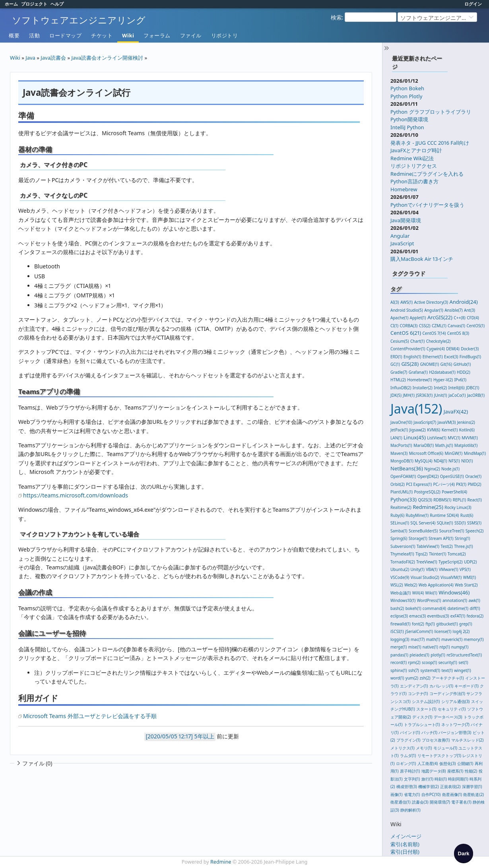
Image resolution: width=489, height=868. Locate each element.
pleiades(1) (419, 655)
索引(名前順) (405, 844)
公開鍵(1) (465, 763)
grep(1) (466, 624)
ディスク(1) (422, 717)
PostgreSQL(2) (427, 492)
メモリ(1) (424, 748)
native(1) (430, 647)
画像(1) (396, 794)
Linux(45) (415, 437)
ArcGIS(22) (440, 317)
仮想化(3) (448, 763)
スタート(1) (426, 709)
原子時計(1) (410, 771)
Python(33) (404, 499)
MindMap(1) (475, 453)
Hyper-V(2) (443, 380)
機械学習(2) (429, 786)
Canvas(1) (456, 326)
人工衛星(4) (428, 763)
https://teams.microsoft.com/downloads (76, 495)
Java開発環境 (406, 220)
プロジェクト (34, 4)
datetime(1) (458, 608)
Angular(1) (434, 310)
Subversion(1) (403, 546)
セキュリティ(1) (452, 709)
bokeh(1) (413, 608)
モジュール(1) (445, 748)
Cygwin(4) (436, 349)
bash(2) (397, 608)
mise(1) (415, 647)
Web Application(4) (436, 585)
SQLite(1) (445, 523)
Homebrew (404, 189)
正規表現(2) (450, 786)
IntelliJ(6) (457, 388)
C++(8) (460, 318)
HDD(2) (464, 372)
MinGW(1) (453, 453)
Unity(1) (418, 569)
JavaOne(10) (401, 422)
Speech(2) (474, 531)
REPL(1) (459, 500)
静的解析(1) (410, 810)
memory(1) (474, 639)
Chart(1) (417, 341)
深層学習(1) (472, 786)
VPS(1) (465, 569)
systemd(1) (430, 670)
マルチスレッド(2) (468, 740)
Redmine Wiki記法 (412, 158)
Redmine (221, 862)
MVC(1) (454, 438)
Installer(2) (423, 388)
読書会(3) (420, 802)
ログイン (473, 4)
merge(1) (399, 647)
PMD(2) (474, 484)
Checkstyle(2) (439, 341)
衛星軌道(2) (473, 794)
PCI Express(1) (419, 484)
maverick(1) (452, 639)
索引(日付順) (405, 852)
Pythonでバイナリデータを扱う (427, 205)
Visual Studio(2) (425, 577)
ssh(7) (414, 670)
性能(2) (471, 771)
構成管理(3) (407, 786)
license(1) (443, 631)
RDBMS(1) (442, 500)
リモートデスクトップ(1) (439, 755)
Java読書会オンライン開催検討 (107, 58)
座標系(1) (455, 771)
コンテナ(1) (418, 693)
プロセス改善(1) (436, 740)
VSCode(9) (400, 577)
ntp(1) (444, 647)
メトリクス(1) (402, 748)
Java (30, 58)
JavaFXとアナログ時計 (416, 150)
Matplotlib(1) (466, 445)
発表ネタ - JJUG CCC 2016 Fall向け (430, 143)
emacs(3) (417, 616)
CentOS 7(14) (434, 333)
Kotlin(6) (467, 430)
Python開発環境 (409, 119)
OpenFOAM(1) (403, 476)
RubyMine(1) (417, 515)
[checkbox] (464, 853)
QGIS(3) (425, 500)
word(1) (397, 678)
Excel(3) (451, 357)
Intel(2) (440, 388)
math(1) (433, 639)
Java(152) (416, 409)
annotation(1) (455, 600)
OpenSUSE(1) (452, 476)
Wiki (128, 35)
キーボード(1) (466, 686)
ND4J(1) (440, 461)
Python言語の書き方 (414, 181)
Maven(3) (399, 453)
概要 (14, 35)
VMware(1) (449, 569)
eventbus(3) (438, 616)
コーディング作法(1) (447, 693)
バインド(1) (410, 732)
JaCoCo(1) (457, 395)
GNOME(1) (429, 364)
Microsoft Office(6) (426, 453)
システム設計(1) (426, 701)
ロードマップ (65, 35)
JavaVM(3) (447, 422)
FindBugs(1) (470, 357)
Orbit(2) (398, 484)
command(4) (434, 608)
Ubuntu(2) (400, 569)
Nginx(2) (432, 469)
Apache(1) (399, 318)
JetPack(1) (399, 430)
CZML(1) (439, 326)
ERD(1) (396, 357)
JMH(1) (409, 395)
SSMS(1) (474, 523)
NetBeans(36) (407, 468)
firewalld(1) (401, 624)
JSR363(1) (424, 395)
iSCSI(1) (397, 631)
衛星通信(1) (400, 802)
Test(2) (446, 546)
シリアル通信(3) (456, 701)
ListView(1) (437, 438)
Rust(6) (467, 515)
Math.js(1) (444, 445)
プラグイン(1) (408, 740)
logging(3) (400, 639)
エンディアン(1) (414, 686)
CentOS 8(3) (458, 333)
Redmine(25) (428, 507)
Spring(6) (399, 538)
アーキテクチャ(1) (448, 678)
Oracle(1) (473, 476)
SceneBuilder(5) (423, 531)
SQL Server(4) (423, 523)
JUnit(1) (441, 395)
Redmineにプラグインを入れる (427, 174)
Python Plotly (406, 96)
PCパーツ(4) (444, 484)
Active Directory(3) (431, 302)
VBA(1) (432, 569)
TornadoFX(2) (403, 562)
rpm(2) (414, 662)
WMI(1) (470, 577)
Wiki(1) (431, 593)
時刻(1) (440, 779)
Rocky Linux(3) (458, 507)
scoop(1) (429, 662)
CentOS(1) (475, 326)
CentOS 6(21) (406, 333)
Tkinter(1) (438, 554)
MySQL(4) (423, 461)
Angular (400, 236)
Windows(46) (454, 592)
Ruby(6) (397, 515)
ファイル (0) (34, 763)
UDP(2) (470, 562)
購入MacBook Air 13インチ (422, 259)
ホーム (11, 4)
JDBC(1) (473, 388)
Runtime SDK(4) (444, 515)
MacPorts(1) (401, 445)
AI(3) (395, 302)
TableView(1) (428, 546)
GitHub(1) (462, 364)
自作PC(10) (431, 794)
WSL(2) (397, 585)
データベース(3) (448, 717)
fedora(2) (475, 616)
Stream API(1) (441, 538)
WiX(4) (418, 593)
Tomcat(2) (457, 554)
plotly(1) (438, 655)
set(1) (463, 662)
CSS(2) (425, 326)
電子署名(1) (461, 802)
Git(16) (446, 364)
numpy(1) (460, 647)
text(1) (447, 670)
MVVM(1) (470, 438)
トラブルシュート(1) (422, 724)
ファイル (191, 35)
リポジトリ (225, 35)
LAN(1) (396, 438)
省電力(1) (412, 794)
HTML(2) (398, 380)
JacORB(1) (476, 395)
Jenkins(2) (466, 422)
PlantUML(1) (402, 492)
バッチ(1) (429, 732)
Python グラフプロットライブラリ (431, 112)
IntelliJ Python (407, 127)
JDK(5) (396, 395)
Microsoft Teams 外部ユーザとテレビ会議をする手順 (90, 716)
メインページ (406, 836)
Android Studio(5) (407, 310)
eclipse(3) (399, 616)
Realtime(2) (401, 507)
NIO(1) (467, 461)
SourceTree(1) (452, 531)
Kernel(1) (450, 430)
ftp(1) (430, 624)
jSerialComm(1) (419, 631)
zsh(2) (425, 678)
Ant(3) (470, 310)
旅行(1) (427, 779)
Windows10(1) (403, 600)
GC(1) (395, 364)
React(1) (475, 500)
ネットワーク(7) (455, 724)
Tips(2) (422, 554)
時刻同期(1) (458, 779)
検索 (336, 17)
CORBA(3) (409, 326)
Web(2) (411, 585)
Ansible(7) (453, 310)
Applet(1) (418, 318)
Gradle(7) (399, 372)
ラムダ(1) (408, 755)
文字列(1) (412, 779)
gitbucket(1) (447, 624)
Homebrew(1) (419, 380)
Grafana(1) (418, 372)
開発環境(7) (440, 802)
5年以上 (204, 736)
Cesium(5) (400, 341)
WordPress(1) (429, 600)
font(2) (418, 624)
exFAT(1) (458, 616)
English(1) (412, 357)
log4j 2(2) (461, 631)
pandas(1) (399, 655)
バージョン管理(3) (455, 732)
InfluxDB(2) (401, 388)
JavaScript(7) (425, 422)
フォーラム (157, 35)
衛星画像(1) (452, 794)
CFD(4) (473, 318)
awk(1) (474, 600)
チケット (102, 35)
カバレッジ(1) (441, 686)
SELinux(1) (400, 523)
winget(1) (462, 670)
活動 (34, 35)
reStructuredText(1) (464, 655)
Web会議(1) (401, 593)
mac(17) (418, 639)
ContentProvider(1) (408, 349)
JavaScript (402, 243)
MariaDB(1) (424, 445)
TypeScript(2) (451, 562)
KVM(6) (434, 430)
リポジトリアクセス (414, 166)
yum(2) (412, 678)
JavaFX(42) (456, 412)
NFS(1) (454, 461)
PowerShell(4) (454, 492)
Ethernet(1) (433, 357)
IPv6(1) (460, 380)
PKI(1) (461, 484)
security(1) (448, 662)
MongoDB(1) (402, 461)
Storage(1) (418, 538)
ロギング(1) (406, 763)
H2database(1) (442, 372)
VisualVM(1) (451, 577)
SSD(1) (460, 523)
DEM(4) (453, 349)
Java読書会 (53, 58)
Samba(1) (399, 531)
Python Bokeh (407, 88)
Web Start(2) (466, 585)
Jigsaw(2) (418, 430)
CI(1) (394, 326)
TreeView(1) (427, 562)
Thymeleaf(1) (402, 554)
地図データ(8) (434, 771)
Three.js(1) (463, 546)
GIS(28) (410, 364)
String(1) (463, 538)
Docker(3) (470, 349)
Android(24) (463, 302)
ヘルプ (57, 4)
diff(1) (475, 608)
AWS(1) (407, 302)
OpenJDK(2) (428, 476)
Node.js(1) (450, 469)
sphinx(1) (399, 670)
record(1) (399, 662)
